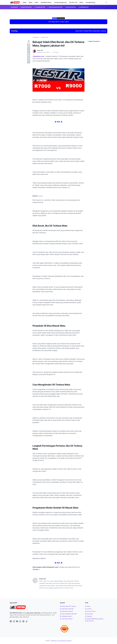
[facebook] (29, 45)
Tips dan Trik (73, 2)
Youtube (35, 569)
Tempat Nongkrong (60, 2)
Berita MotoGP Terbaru (68, 606)
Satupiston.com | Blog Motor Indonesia (61, 641)
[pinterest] (29, 59)
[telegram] (29, 55)
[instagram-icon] (14, 621)
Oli (59, 56)
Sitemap (88, 616)
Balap (25, 2)
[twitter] (29, 49)
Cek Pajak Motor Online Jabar (58, 22)
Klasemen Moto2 (66, 616)
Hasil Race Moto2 (66, 619)
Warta (81, 2)
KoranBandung (90, 2)
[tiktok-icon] (27, 621)
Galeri (37, 2)
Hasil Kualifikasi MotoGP (68, 614)
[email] (29, 62)
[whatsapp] (29, 52)
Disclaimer (89, 614)
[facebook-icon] (11, 621)
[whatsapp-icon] (20, 621)
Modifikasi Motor (46, 2)
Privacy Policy (90, 611)
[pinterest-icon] (23, 621)
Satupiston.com (39, 56)
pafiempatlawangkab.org (47, 265)
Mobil (31, 2)
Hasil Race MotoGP (67, 609)
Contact (88, 609)
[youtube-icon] (17, 621)
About (88, 606)
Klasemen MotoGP (66, 611)
